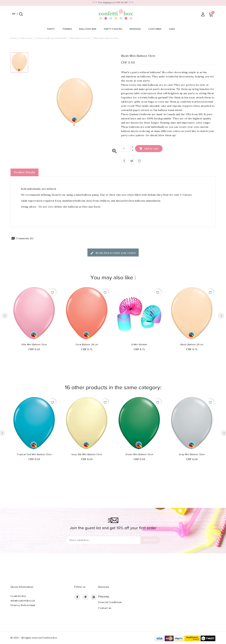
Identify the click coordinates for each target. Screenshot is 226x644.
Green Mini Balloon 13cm (139, 454)
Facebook (77, 597)
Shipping (104, 596)
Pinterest (139, 161)
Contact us (105, 608)
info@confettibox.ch (23, 601)
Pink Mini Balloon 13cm (34, 345)
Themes (68, 29)
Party (52, 29)
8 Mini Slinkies (139, 345)
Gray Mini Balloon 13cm (192, 454)
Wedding (136, 29)
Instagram (94, 597)
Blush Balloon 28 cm (192, 345)
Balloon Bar (89, 29)
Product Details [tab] (25, 172)
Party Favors (114, 29)
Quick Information (22, 587)
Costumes (156, 29)
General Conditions (110, 602)
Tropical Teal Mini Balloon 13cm (34, 454)
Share (124, 161)
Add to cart (149, 149)
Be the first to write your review (113, 253)
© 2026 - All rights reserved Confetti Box (34, 638)
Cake (173, 29)
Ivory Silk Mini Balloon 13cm (87, 454)
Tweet (132, 161)
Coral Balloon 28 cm (87, 345)
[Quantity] (125, 148)
